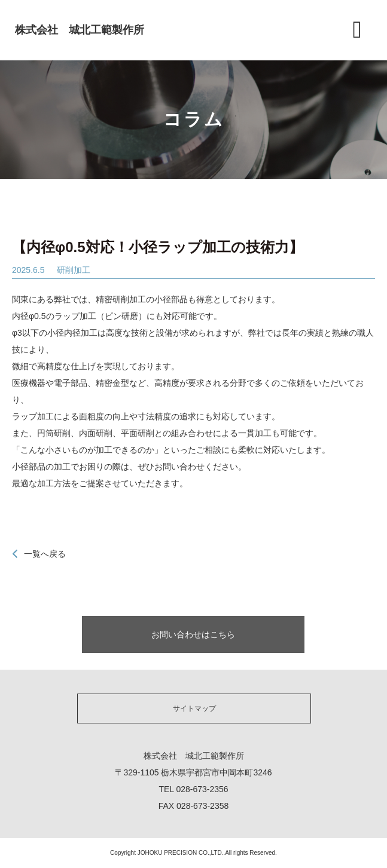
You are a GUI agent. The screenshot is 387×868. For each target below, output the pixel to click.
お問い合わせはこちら (193, 634)
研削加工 (74, 270)
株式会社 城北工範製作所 (80, 30)
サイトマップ (194, 708)
